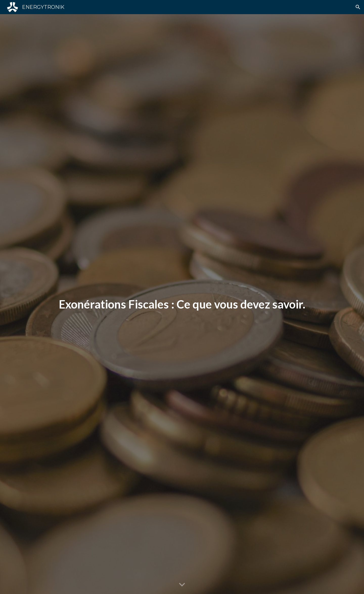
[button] (358, 7)
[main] (182, 304)
